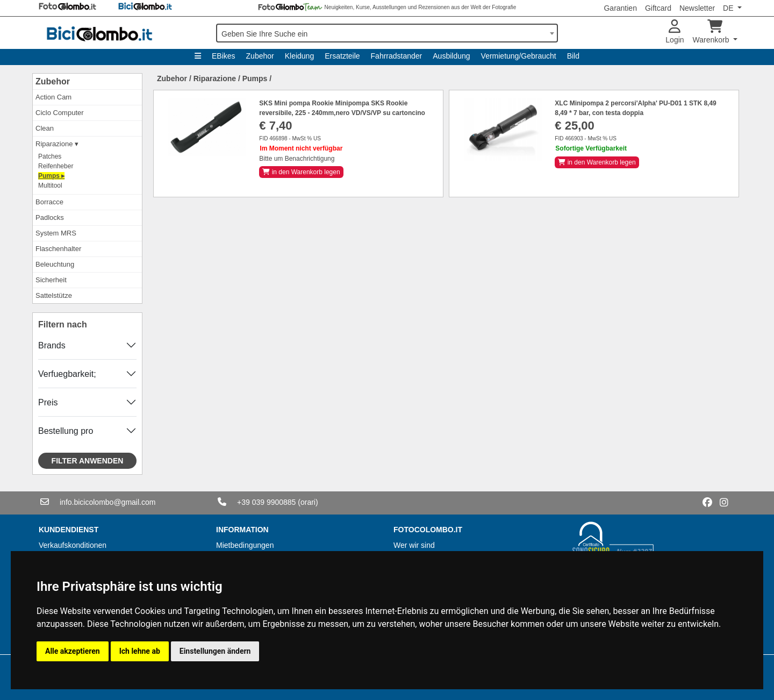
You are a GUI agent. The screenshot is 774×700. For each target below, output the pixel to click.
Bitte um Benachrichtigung (297, 159)
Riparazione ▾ (57, 144)
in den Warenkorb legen (301, 172)
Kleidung (300, 56)
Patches (50, 156)
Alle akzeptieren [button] (73, 651)
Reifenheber (56, 166)
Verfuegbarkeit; (67, 374)
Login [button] (675, 32)
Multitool (50, 185)
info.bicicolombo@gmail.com (107, 502)
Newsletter (697, 8)
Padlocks (50, 217)
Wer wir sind (414, 545)
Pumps (255, 78)
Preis (48, 402)
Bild (573, 56)
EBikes (224, 56)
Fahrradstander (397, 56)
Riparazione (215, 78)
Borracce (49, 202)
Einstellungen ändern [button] (215, 651)
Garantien (620, 8)
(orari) (308, 502)
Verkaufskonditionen (73, 545)
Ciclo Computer (60, 113)
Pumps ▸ (51, 176)
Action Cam (53, 97)
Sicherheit (51, 280)
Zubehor (260, 56)
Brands (52, 345)
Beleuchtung (55, 264)
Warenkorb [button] (712, 32)
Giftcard (658, 8)
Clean (45, 128)
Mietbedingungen (245, 545)
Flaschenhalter (58, 249)
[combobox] (387, 33)
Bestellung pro (66, 431)
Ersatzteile (342, 56)
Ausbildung (451, 56)
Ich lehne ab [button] (140, 651)
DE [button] (729, 8)
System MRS (56, 233)
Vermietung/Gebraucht (519, 56)
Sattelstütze (54, 295)
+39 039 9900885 (266, 502)
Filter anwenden (88, 461)
